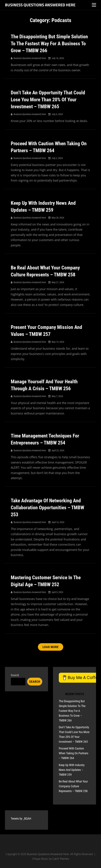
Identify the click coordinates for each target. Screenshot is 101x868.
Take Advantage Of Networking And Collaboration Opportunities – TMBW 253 (47, 508)
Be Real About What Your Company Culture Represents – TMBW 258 (73, 786)
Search (15, 675)
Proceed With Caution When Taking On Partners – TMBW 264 (74, 753)
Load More (51, 647)
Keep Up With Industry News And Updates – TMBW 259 (72, 770)
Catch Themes (61, 859)
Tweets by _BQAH (21, 819)
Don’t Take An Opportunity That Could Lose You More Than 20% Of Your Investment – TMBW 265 (48, 100)
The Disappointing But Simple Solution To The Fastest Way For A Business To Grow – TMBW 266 (49, 44)
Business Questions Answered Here (40, 5)
